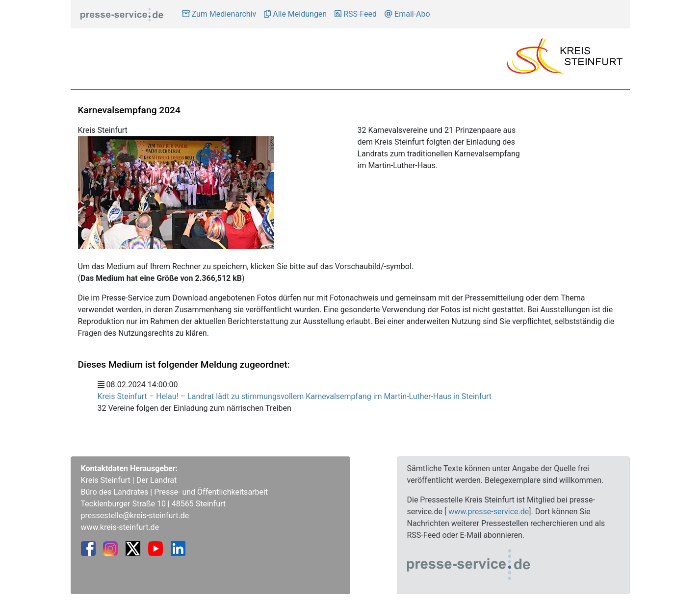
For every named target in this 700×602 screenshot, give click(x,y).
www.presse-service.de (489, 512)
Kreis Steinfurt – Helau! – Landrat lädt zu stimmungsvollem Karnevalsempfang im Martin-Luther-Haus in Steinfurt (295, 396)
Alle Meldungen (295, 14)
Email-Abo (407, 14)
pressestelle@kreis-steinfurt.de (135, 515)
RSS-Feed (356, 14)
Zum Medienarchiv (219, 14)
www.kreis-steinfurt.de (120, 527)
